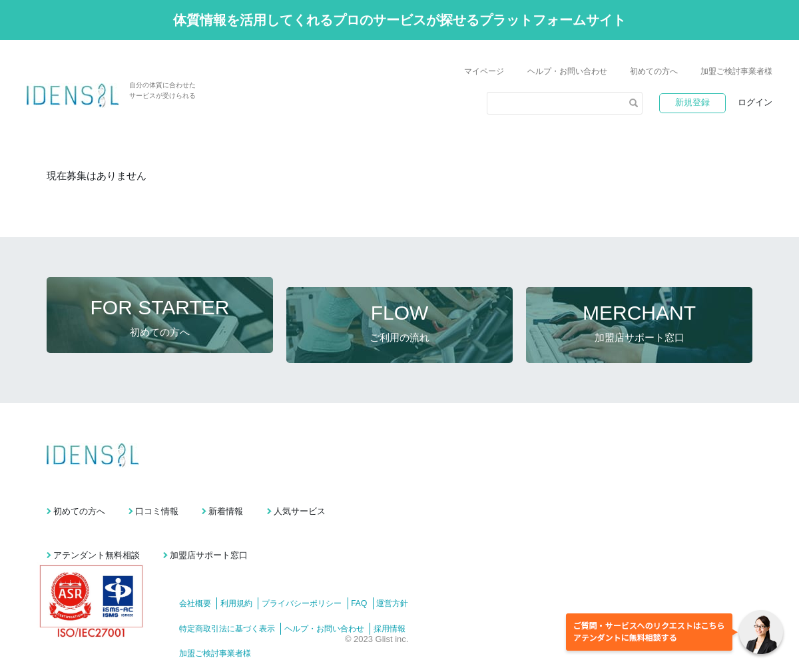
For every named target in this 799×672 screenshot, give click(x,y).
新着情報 (278, 492)
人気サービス (378, 492)
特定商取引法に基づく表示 (227, 600)
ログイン (755, 102)
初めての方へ (654, 71)
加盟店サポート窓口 (235, 526)
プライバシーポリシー (316, 575)
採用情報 (404, 600)
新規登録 (692, 102)
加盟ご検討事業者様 (736, 71)
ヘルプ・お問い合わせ (567, 71)
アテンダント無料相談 (97, 526)
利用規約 (244, 575)
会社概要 (195, 575)
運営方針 (421, 575)
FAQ (381, 575)
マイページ (484, 71)
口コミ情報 (183, 492)
